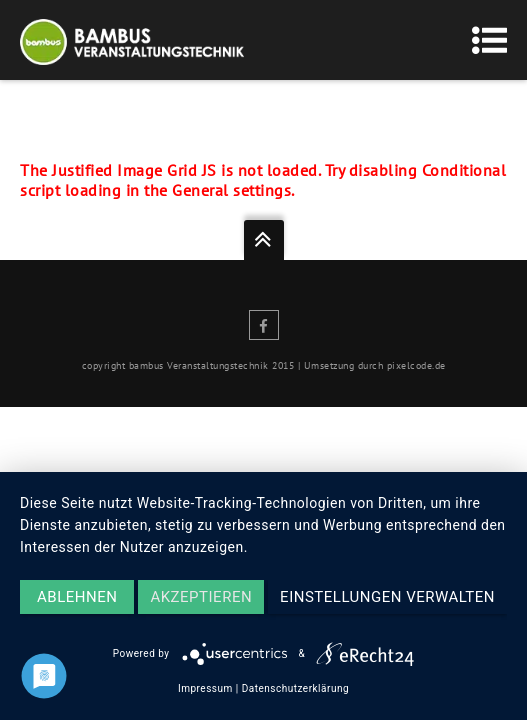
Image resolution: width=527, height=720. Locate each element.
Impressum (205, 688)
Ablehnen (77, 597)
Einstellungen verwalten (387, 597)
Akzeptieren (201, 597)
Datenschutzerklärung (295, 688)
